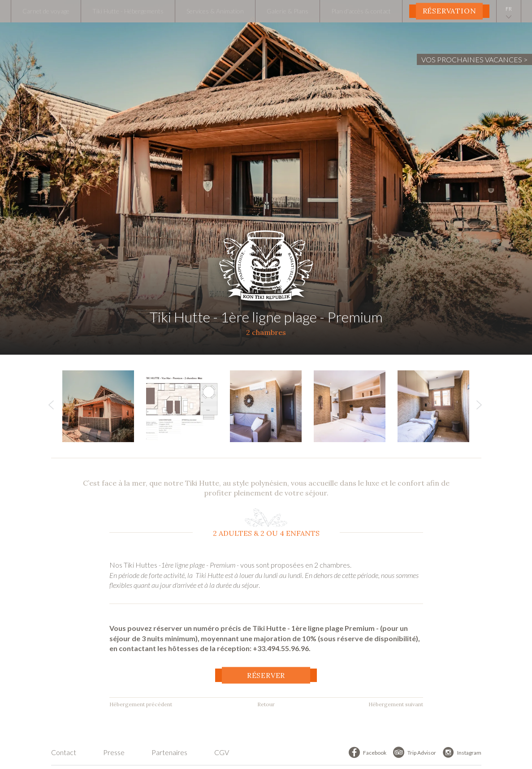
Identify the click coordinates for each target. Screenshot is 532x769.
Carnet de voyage (46, 11)
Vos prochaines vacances (472, 59)
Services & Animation (215, 11)
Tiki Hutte (266, 262)
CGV (222, 752)
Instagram (469, 753)
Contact (64, 752)
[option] (104, 406)
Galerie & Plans (288, 11)
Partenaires (169, 752)
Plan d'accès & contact (361, 11)
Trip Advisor (422, 753)
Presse (114, 752)
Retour (266, 704)
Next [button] (479, 407)
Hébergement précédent (141, 704)
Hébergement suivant (396, 704)
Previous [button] (51, 407)
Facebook (375, 753)
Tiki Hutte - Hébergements (128, 11)
